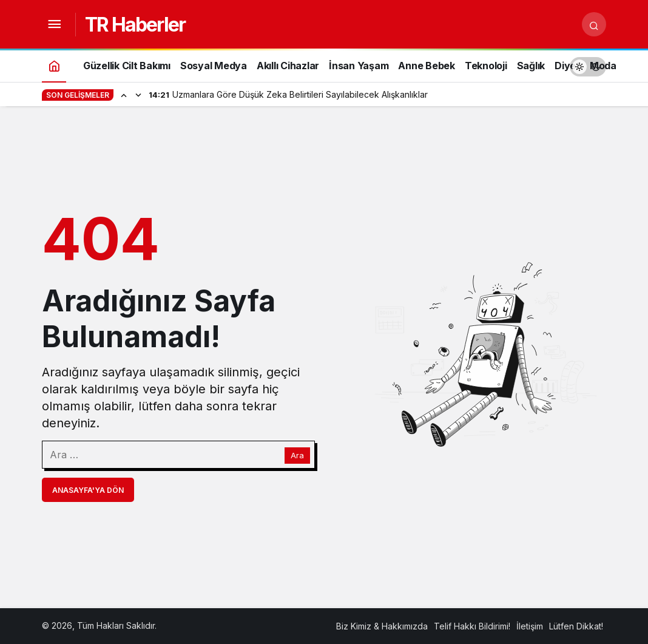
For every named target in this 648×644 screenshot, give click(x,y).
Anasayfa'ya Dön (88, 490)
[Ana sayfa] (54, 65)
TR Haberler (135, 25)
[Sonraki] (138, 95)
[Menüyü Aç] (54, 24)
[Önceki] (124, 95)
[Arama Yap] (594, 24)
